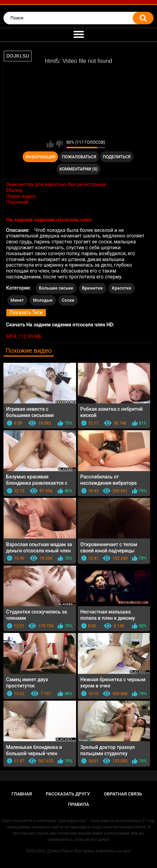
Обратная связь (123, 794)
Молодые (43, 300)
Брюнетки (93, 288)
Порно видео (21, 196)
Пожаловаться (79, 157)
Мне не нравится (59, 144)
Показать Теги (26, 312)
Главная (22, 794)
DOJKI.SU (18, 56)
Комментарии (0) (78, 169)
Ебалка (14, 190)
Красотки (122, 288)
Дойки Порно (60, 851)
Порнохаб (17, 202)
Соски (68, 300)
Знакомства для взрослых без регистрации (56, 184)
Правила (79, 804)
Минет (17, 300)
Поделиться (117, 157)
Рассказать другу (68, 794)
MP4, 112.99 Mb (24, 336)
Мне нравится (50, 144)
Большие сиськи (56, 288)
